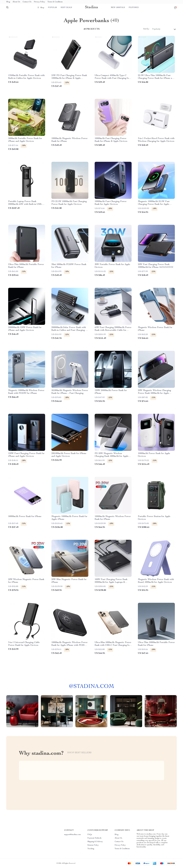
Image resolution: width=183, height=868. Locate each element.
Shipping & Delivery (95, 842)
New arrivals (118, 8)
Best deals (66, 8)
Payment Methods (94, 838)
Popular (52, 8)
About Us (16, 2)
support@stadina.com (72, 835)
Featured (134, 8)
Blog (8, 2)
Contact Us (27, 2)
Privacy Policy (39, 2)
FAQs (90, 835)
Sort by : (147, 29)
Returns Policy (93, 845)
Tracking (91, 849)
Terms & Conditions (55, 2)
